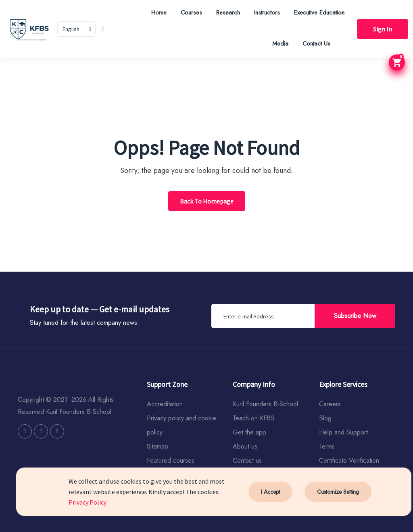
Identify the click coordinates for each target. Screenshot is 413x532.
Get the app (249, 432)
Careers (330, 404)
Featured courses (171, 460)
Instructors (267, 12)
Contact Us (316, 44)
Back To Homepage (207, 201)
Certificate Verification (349, 460)
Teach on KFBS (253, 418)
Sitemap (157, 446)
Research (228, 12)
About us (245, 446)
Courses (191, 12)
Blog (325, 418)
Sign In (383, 29)
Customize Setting (338, 492)
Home (159, 12)
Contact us (247, 460)
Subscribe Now (355, 316)
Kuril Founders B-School (265, 404)
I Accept (270, 492)
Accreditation (165, 404)
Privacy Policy (88, 502)
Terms (327, 446)
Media (280, 44)
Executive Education (319, 12)
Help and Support (343, 432)
